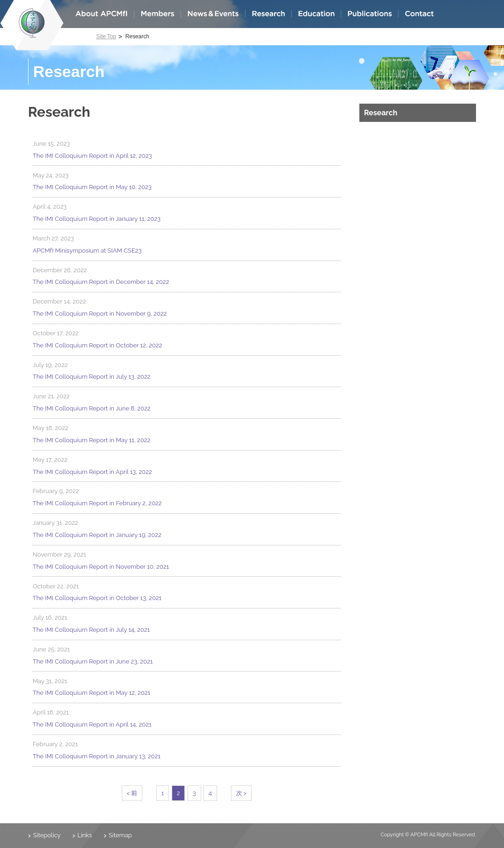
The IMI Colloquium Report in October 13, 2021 (97, 598)
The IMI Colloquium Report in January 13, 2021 (97, 756)
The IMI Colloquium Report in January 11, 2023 (97, 219)
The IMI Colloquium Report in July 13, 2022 (91, 377)
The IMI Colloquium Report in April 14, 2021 (92, 724)
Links (85, 835)
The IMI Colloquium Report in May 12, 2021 (91, 693)
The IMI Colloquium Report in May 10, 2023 (92, 187)
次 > (241, 793)
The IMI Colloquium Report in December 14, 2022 (101, 282)
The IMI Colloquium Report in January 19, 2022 (97, 535)
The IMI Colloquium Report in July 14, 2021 (91, 630)
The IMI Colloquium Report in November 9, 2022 (100, 314)
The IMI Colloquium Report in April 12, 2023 (92, 156)
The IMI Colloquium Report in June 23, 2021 (93, 661)
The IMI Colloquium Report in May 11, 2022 (91, 440)
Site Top (106, 36)
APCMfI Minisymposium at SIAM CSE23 (87, 251)
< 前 (132, 793)
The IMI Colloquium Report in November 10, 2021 (101, 567)
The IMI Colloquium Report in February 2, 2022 (97, 503)
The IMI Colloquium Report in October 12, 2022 (97, 345)
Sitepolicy (47, 835)
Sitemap (120, 835)
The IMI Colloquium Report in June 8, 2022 (92, 408)
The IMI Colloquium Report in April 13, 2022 (92, 472)
